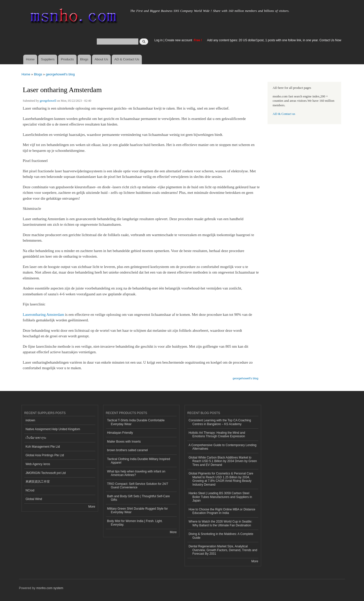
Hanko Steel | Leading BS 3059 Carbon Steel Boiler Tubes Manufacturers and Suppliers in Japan (220, 497)
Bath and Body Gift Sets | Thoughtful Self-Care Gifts (139, 498)
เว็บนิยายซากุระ (36, 438)
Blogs (84, 59)
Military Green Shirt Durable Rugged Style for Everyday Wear (138, 510)
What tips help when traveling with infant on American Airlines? (136, 473)
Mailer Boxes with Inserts (124, 442)
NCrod (30, 490)
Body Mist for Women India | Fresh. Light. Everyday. (135, 523)
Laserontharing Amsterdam (43, 315)
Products (67, 59)
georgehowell (48, 101)
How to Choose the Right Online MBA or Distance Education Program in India (222, 511)
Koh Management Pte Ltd (43, 447)
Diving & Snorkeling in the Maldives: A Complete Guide (221, 536)
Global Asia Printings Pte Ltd (45, 455)
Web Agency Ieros (38, 464)
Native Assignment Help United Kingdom (53, 429)
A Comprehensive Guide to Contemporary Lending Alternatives (222, 447)
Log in (159, 40)
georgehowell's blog (60, 74)
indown (30, 420)
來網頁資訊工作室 (38, 482)
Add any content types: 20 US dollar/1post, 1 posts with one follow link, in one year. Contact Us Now (274, 40)
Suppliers (48, 59)
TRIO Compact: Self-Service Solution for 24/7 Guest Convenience (138, 486)
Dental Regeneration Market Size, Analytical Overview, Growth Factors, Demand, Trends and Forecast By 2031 (223, 550)
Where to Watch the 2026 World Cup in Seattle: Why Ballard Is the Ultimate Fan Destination (220, 523)
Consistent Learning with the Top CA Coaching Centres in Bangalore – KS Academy (220, 422)
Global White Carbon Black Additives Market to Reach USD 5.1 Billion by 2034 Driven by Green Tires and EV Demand (223, 461)
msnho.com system (50, 588)
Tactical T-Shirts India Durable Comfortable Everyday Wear (136, 422)
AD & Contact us (284, 114)
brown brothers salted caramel (128, 450)
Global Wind (34, 499)
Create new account (179, 40)
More (92, 507)
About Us (101, 59)
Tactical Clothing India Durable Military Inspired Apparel (139, 461)
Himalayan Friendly (120, 433)
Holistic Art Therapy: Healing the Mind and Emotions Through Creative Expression (217, 434)
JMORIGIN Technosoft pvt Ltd (46, 473)
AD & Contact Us (127, 59)
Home (30, 59)
